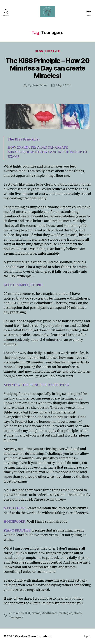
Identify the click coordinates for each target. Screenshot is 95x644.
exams (36, 613)
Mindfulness (50, 613)
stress (78, 613)
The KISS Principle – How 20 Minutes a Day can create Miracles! (48, 68)
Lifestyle (52, 51)
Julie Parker (40, 85)
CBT (28, 613)
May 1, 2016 (64, 85)
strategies (66, 613)
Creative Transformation (33, 636)
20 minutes (16, 613)
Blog (39, 51)
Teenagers (16, 617)
